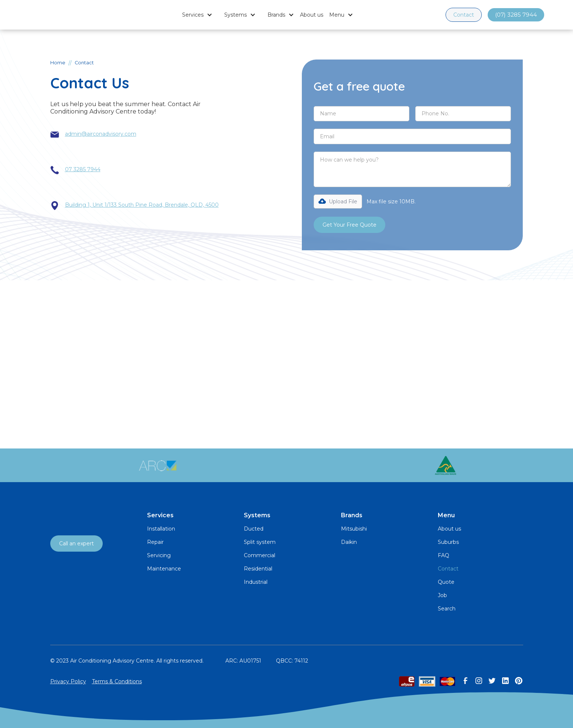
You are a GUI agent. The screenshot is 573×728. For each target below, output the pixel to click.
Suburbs (448, 542)
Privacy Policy (68, 681)
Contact (464, 15)
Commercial (260, 555)
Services (193, 15)
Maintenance (164, 569)
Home (58, 63)
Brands (276, 15)
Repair (155, 542)
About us (312, 15)
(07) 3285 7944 (516, 15)
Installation (161, 529)
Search (447, 609)
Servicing (159, 555)
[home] (62, 15)
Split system (260, 542)
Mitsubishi (354, 529)
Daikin (349, 542)
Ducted (254, 529)
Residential (258, 569)
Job (442, 595)
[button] (197, 15)
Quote (446, 582)
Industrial (256, 582)
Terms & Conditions (117, 681)
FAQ (444, 555)
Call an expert (76, 544)
